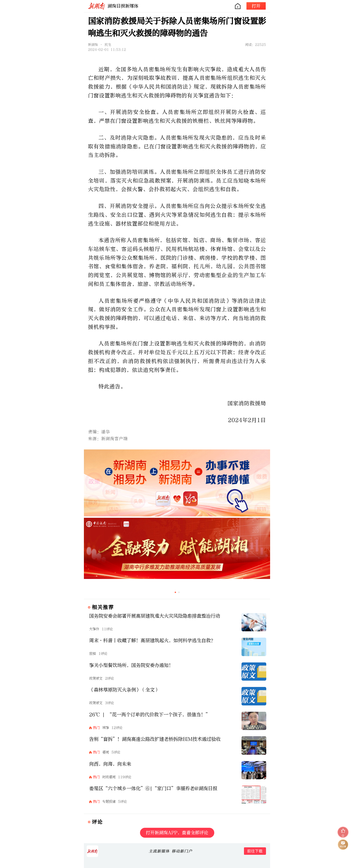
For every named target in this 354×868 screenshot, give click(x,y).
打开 (256, 6)
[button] (175, 592)
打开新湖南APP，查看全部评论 (177, 833)
